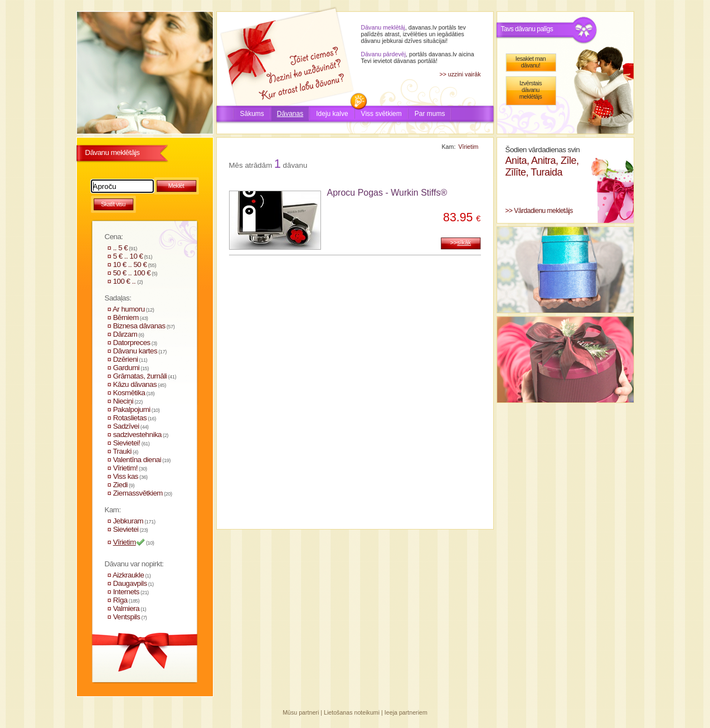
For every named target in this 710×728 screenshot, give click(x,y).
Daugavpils (130, 583)
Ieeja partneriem (406, 712)
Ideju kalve (332, 114)
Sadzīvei (126, 426)
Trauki (122, 451)
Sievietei (126, 529)
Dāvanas (290, 114)
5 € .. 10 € (128, 256)
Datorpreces (132, 343)
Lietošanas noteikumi (352, 712)
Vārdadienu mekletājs (543, 211)
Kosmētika (129, 393)
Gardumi (127, 368)
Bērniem (126, 317)
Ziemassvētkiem (138, 493)
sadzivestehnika (137, 435)
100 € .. (125, 281)
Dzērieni (126, 359)
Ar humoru (129, 309)
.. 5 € (121, 248)
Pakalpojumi (132, 409)
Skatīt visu (113, 204)
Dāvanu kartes (135, 351)
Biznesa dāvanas (139, 326)
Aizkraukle (128, 575)
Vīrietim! (125, 468)
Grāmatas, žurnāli (140, 376)
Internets (126, 592)
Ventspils (127, 617)
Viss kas (126, 476)
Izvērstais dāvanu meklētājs (531, 90)
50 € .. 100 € (132, 273)
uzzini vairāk (465, 74)
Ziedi (120, 485)
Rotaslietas (130, 418)
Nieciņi (123, 401)
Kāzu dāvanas (135, 384)
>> (461, 242)
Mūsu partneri (301, 712)
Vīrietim (125, 542)
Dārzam (125, 334)
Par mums (430, 114)
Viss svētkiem (381, 114)
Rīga (120, 600)
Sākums (252, 114)
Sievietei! (127, 443)
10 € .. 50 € (130, 264)
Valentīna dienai (137, 460)
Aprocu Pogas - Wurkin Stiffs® (387, 193)
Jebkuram (128, 521)
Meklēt (176, 186)
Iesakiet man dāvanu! (531, 62)
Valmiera (127, 608)
